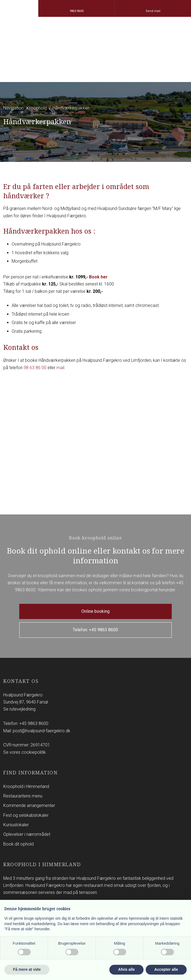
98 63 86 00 (35, 368)
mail (60, 368)
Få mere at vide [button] (27, 969)
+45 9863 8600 (34, 723)
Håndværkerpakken (71, 108)
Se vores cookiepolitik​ (25, 752)
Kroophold (37, 108)
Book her (98, 277)
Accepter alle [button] (166, 969)
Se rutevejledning (19, 709)
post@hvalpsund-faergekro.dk (42, 731)
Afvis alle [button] (126, 969)
